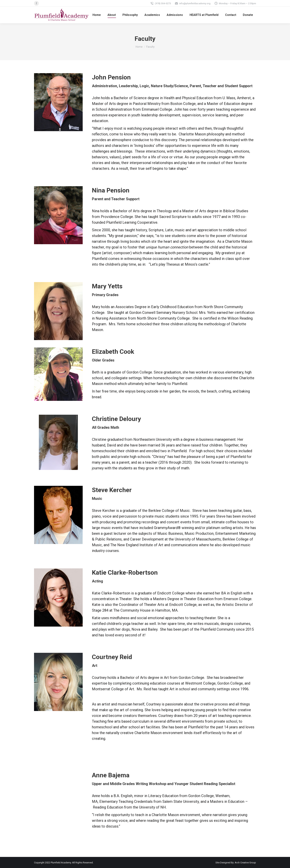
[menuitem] (97, 15)
